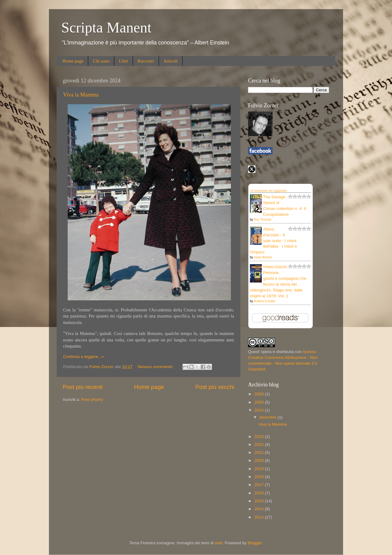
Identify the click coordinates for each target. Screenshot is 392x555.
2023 (260, 437)
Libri (123, 61)
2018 (260, 477)
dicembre (268, 417)
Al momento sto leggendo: (269, 191)
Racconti (146, 61)
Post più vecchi (215, 387)
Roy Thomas (263, 220)
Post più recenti (83, 387)
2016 (260, 493)
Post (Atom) (92, 399)
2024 (260, 410)
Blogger (255, 543)
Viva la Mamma (81, 95)
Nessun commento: (156, 367)
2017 (260, 485)
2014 (260, 509)
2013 (260, 517)
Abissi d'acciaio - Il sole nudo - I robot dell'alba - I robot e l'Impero (273, 241)
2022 (260, 445)
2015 (260, 501)
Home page (73, 61)
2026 (260, 394)
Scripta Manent (106, 27)
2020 (260, 460)
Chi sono (101, 61)
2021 (260, 452)
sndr (219, 543)
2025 (260, 402)
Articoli (171, 61)
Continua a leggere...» (83, 357)
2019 (260, 469)
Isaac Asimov (263, 257)
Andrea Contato (265, 301)
